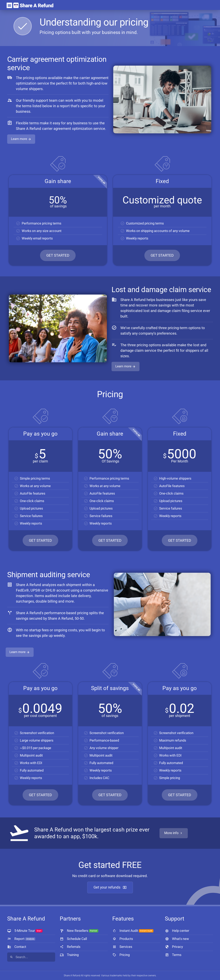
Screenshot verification (37, 733)
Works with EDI (31, 763)
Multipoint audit (31, 755)
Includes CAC (99, 778)
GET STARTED (58, 255)
